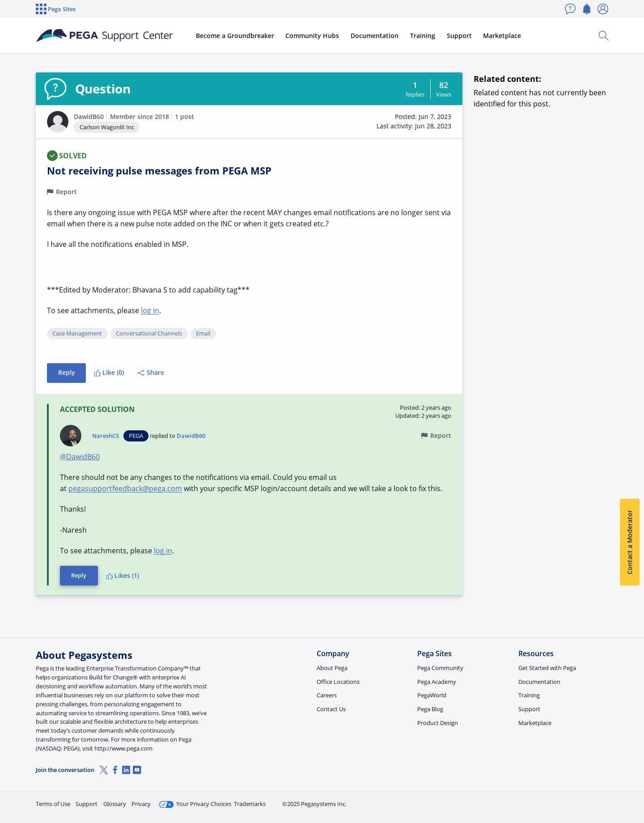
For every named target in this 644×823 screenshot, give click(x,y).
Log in (587, 800)
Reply (67, 372)
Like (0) (109, 372)
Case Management (77, 334)
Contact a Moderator (629, 542)
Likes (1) (123, 575)
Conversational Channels (149, 334)
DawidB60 (89, 117)
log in (150, 310)
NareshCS (106, 436)
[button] (58, 122)
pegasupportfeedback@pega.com (125, 488)
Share (151, 372)
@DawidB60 (80, 457)
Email (203, 334)
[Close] (631, 788)
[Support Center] (105, 36)
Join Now (539, 800)
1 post (184, 117)
